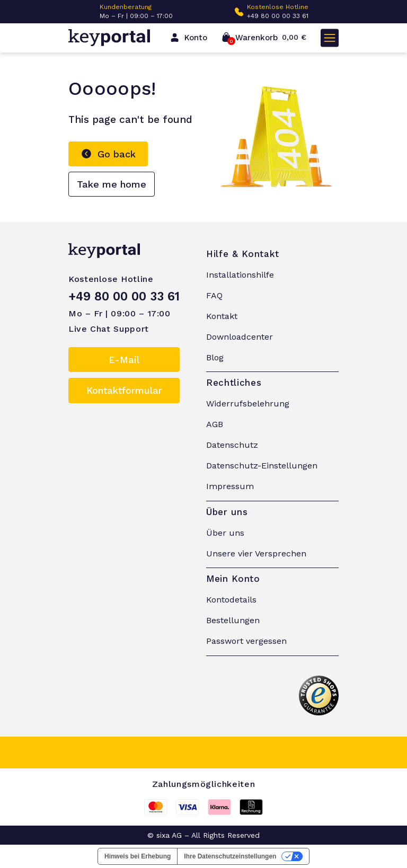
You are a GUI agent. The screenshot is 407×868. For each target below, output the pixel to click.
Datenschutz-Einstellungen (262, 466)
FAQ (214, 295)
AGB (215, 424)
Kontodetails (231, 600)
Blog (215, 357)
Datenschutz (232, 445)
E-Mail (124, 360)
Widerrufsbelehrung (248, 404)
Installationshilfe (240, 275)
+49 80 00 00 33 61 (278, 16)
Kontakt (222, 316)
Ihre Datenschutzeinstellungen (230, 856)
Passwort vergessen (246, 641)
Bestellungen (233, 620)
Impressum (230, 486)
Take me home (112, 184)
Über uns (225, 533)
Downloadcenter (240, 337)
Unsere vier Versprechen (256, 553)
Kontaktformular (124, 390)
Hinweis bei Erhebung (138, 856)
